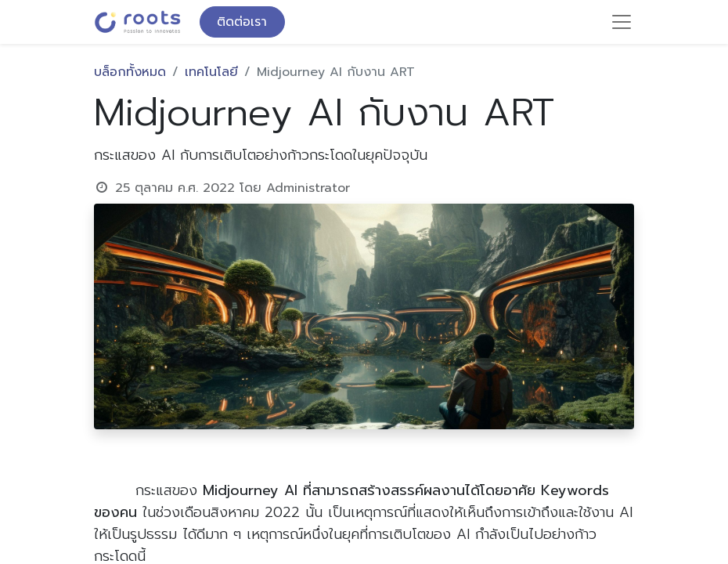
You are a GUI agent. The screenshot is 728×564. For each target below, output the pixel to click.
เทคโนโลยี (211, 72)
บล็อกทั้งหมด (130, 72)
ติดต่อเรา (242, 22)
